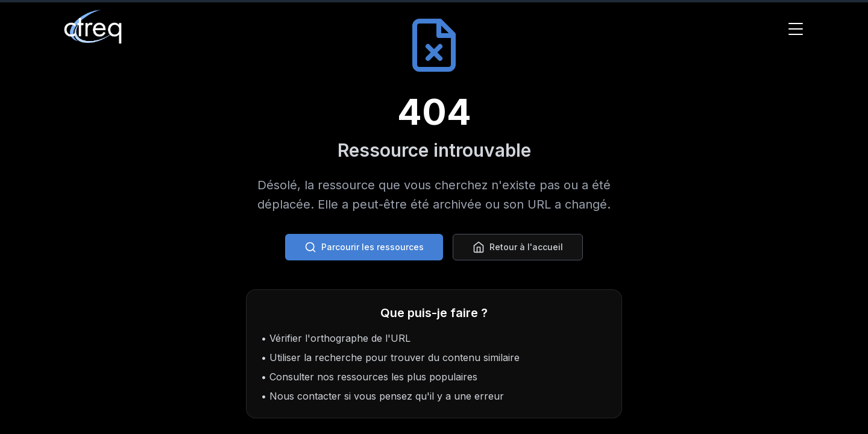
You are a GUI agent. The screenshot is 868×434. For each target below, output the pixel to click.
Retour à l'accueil (518, 247)
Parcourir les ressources (364, 247)
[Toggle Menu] (796, 29)
